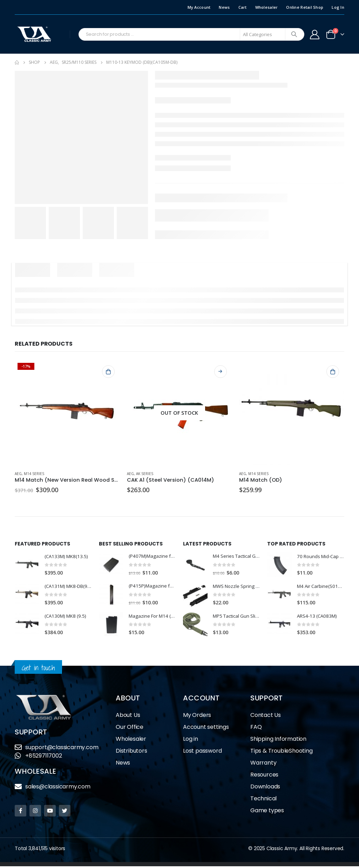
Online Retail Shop (305, 7)
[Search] (294, 34)
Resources (264, 776)
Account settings (206, 729)
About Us (128, 717)
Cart (243, 7)
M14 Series (34, 474)
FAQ (256, 729)
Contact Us (266, 717)
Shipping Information (278, 741)
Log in (191, 741)
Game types (267, 812)
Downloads (265, 788)
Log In (338, 7)
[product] (67, 413)
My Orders (197, 717)
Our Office (130, 729)
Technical (263, 800)
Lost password (202, 752)
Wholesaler (267, 7)
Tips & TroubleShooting (282, 752)
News (224, 7)
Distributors (131, 752)
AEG (18, 474)
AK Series (145, 474)
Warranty (263, 764)
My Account (199, 7)
